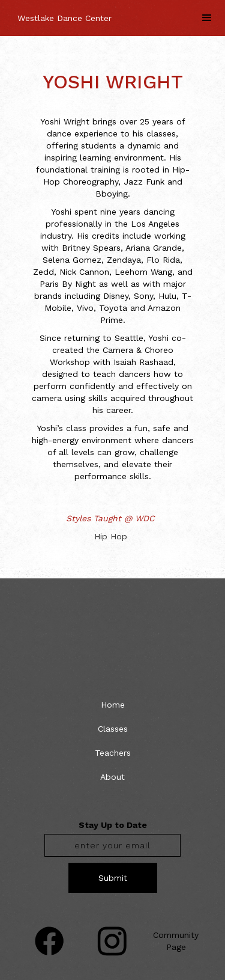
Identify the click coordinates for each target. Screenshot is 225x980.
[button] (207, 18)
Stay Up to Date (113, 825)
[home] (61, 12)
